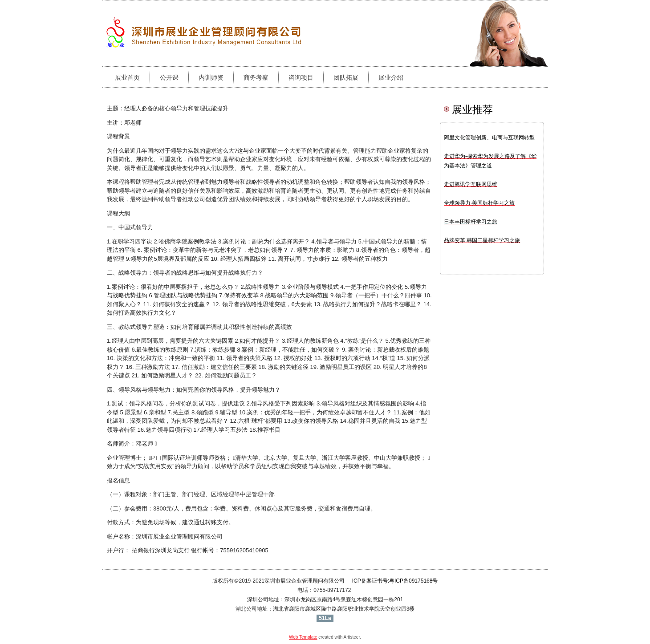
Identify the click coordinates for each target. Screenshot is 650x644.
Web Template (303, 637)
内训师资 (211, 77)
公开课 (169, 77)
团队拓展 (346, 77)
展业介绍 (391, 77)
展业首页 (127, 77)
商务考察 (256, 77)
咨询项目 (301, 77)
